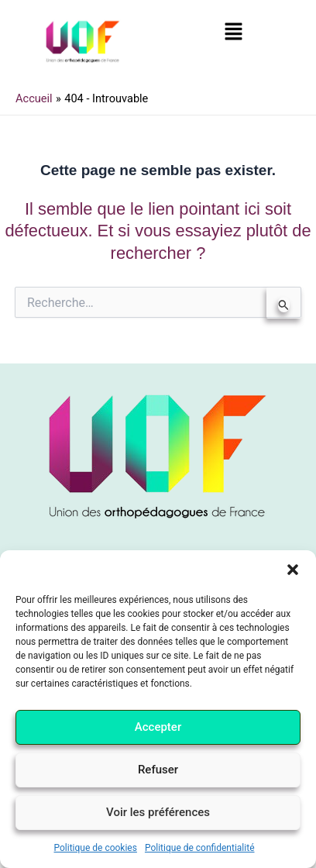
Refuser (158, 770)
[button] (293, 570)
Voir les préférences (158, 812)
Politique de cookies (96, 848)
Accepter (158, 727)
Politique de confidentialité (200, 848)
